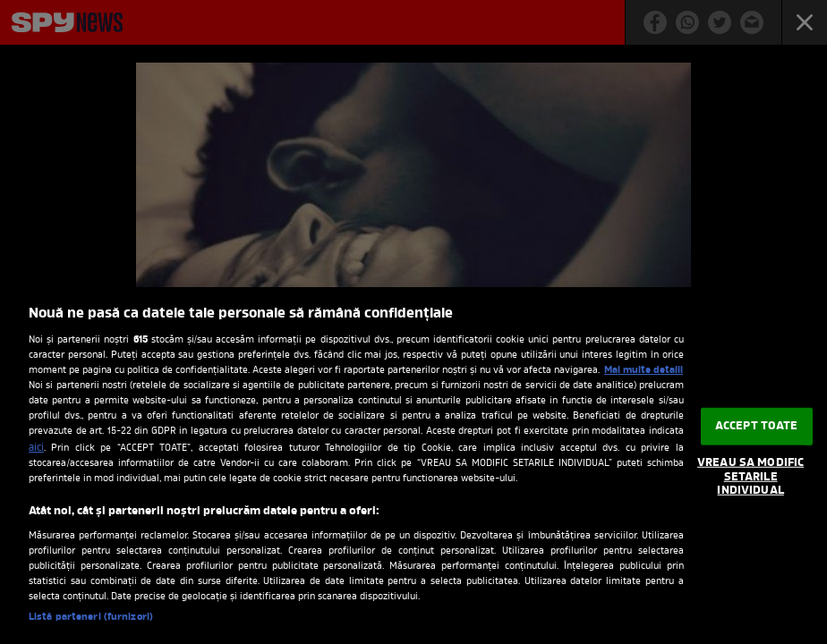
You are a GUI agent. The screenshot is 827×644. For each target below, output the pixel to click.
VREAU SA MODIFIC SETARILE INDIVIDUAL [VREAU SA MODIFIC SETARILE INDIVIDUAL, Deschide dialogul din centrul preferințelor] (750, 477)
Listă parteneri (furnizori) (91, 617)
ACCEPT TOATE (757, 426)
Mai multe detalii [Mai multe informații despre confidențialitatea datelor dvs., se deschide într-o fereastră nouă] (644, 370)
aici (36, 448)
